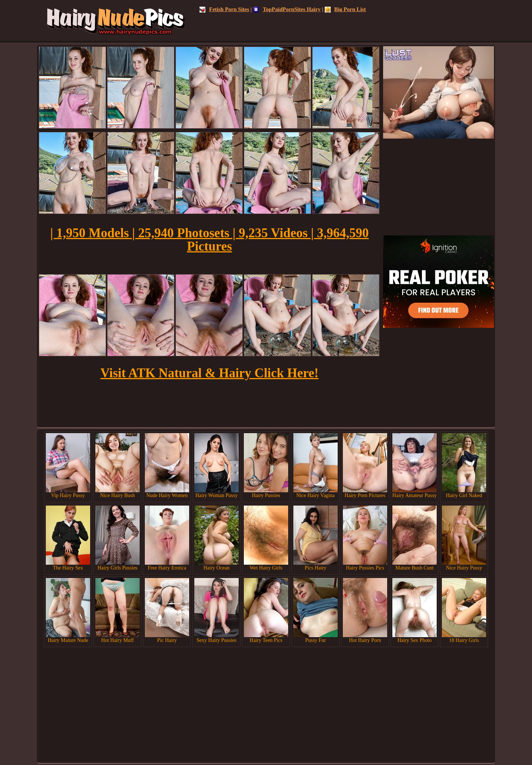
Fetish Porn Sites (224, 9)
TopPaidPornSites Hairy (287, 9)
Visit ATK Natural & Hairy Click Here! (209, 373)
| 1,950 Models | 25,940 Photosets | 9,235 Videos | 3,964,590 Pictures (209, 240)
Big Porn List (345, 9)
